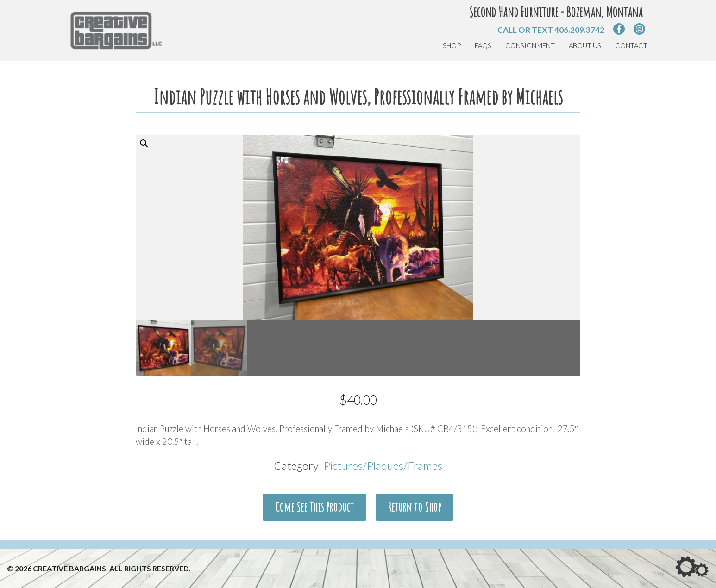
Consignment (530, 46)
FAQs (483, 46)
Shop (452, 46)
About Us (585, 46)
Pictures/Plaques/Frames (383, 466)
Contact (631, 46)
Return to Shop (414, 507)
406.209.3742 (579, 30)
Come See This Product (314, 507)
